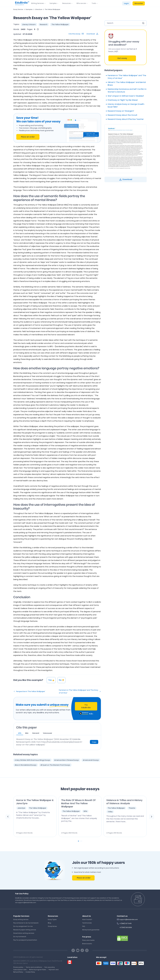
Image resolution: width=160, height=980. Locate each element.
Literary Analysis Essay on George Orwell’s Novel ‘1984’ (126, 106)
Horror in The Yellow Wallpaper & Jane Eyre (35, 802)
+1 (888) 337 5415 (125, 923)
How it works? (87, 919)
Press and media (88, 940)
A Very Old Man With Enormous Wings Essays (32, 760)
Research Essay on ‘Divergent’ (121, 111)
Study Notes (52, 926)
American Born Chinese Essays (67, 760)
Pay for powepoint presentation (25, 940)
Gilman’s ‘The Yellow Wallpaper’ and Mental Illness (127, 84)
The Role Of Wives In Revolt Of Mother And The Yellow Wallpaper (78, 803)
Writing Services (37, 3)
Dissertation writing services (24, 933)
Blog (49, 923)
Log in (126, 3)
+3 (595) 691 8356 (126, 927)
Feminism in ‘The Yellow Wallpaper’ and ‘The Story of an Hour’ (79, 691)
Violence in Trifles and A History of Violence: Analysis (124, 802)
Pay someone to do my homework (26, 923)
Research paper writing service (25, 930)
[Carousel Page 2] (80, 841)
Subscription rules (20, 970)
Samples (53, 3)
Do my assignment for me (23, 926)
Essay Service (18, 9)
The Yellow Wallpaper (53, 9)
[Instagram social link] (87, 950)
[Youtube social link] (78, 950)
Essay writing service (21, 919)
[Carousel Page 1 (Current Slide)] (78, 841)
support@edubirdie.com (129, 919)
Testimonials (87, 923)
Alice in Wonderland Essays (26, 765)
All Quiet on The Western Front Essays (55, 765)
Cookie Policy (30, 972)
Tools (94, 3)
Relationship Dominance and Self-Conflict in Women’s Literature (127, 90)
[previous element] (8, 817)
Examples (29, 9)
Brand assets (87, 944)
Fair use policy (50, 967)
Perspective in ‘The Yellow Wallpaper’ (31, 691)
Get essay (122, 58)
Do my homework (20, 937)
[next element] (152, 817)
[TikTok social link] (82, 950)
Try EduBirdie (86, 706)
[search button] (143, 23)
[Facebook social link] (73, 950)
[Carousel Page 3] (82, 841)
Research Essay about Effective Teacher (126, 119)
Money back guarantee (91, 930)
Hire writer (139, 3)
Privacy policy (18, 967)
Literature (39, 9)
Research (44, 24)
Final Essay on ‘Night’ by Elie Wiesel (123, 100)
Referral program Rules (38, 970)
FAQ (84, 926)
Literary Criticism (29, 24)
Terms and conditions (34, 967)
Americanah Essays (91, 760)
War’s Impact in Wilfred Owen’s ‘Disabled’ (126, 96)
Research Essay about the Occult (122, 115)
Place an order (28, 137)
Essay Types (52, 919)
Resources (67, 3)
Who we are (81, 3)
